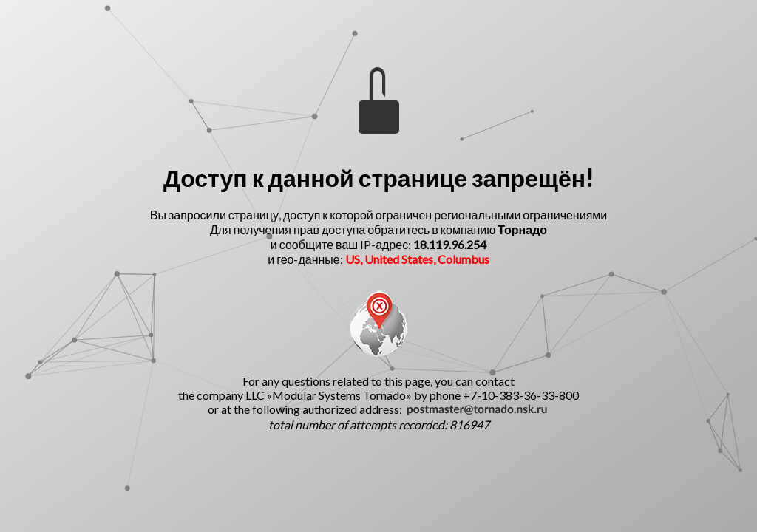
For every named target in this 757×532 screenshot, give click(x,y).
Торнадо (522, 229)
